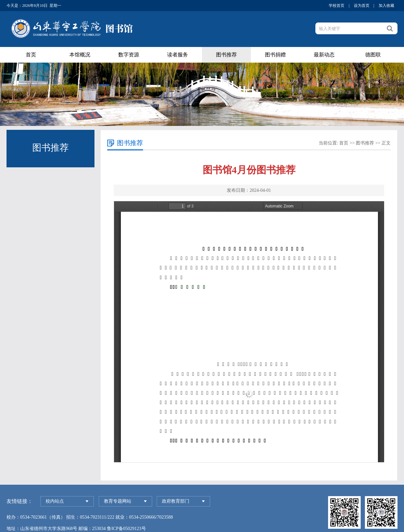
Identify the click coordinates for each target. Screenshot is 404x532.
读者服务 (178, 55)
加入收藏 (386, 6)
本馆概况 (80, 55)
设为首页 (362, 6)
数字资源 (129, 55)
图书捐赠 (275, 55)
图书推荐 (226, 55)
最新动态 (324, 55)
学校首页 (337, 6)
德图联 (373, 55)
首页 (31, 55)
